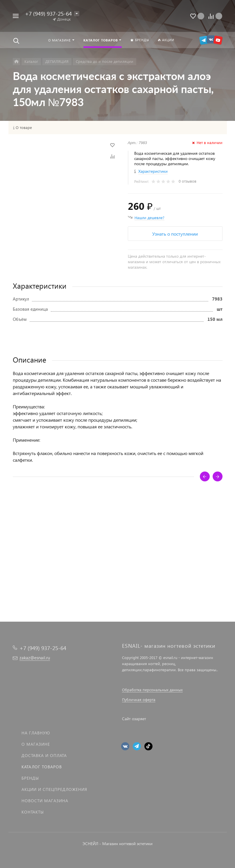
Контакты (33, 812)
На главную (36, 733)
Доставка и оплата (44, 755)
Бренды (30, 778)
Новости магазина (45, 801)
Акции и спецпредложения (54, 789)
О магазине (36, 744)
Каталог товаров (42, 767)
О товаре (24, 128)
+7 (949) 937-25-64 (48, 13)
